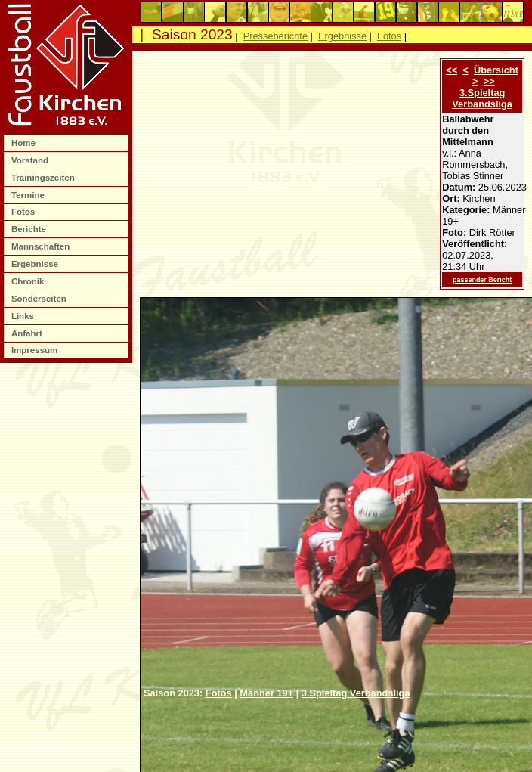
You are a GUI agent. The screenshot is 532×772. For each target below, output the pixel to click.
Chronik (29, 281)
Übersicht (496, 70)
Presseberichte (275, 36)
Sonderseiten (40, 299)
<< (452, 70)
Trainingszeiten (44, 178)
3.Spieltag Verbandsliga (482, 98)
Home (25, 143)
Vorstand (31, 160)
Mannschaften (42, 246)
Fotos (25, 212)
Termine (29, 195)
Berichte (30, 229)
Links (24, 316)
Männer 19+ (266, 693)
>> (489, 81)
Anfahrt (28, 333)
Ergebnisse (36, 264)
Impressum (36, 350)
